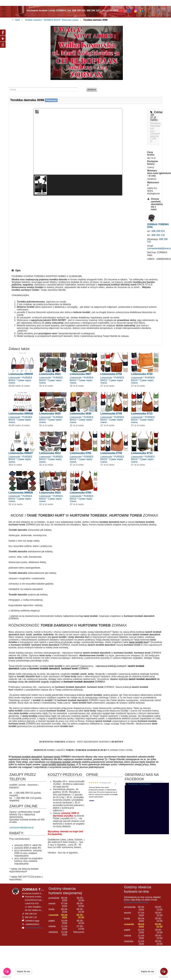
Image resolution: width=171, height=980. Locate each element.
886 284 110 (158, 235)
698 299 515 (158, 231)
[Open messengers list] (164, 971)
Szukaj (92, 90)
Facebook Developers (139, 784)
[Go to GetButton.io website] (164, 977)
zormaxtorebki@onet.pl (21, 828)
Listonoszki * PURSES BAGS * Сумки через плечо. (20, 380)
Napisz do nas (109, 11)
